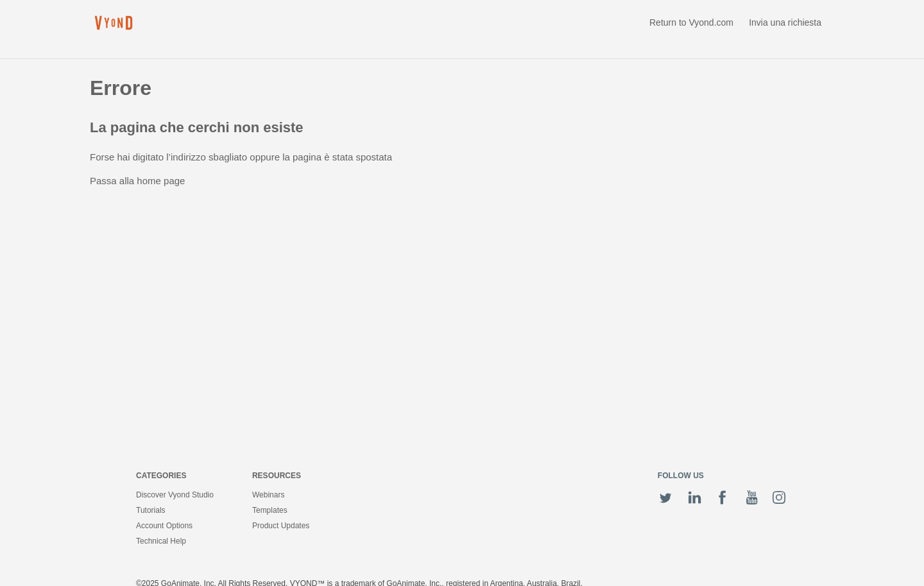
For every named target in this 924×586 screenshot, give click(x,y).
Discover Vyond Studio (175, 495)
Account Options (164, 526)
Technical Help (161, 541)
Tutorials (151, 510)
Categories (161, 476)
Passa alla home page (137, 181)
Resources (277, 476)
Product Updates (281, 526)
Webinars (268, 495)
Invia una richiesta (785, 22)
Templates (270, 510)
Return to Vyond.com (691, 22)
